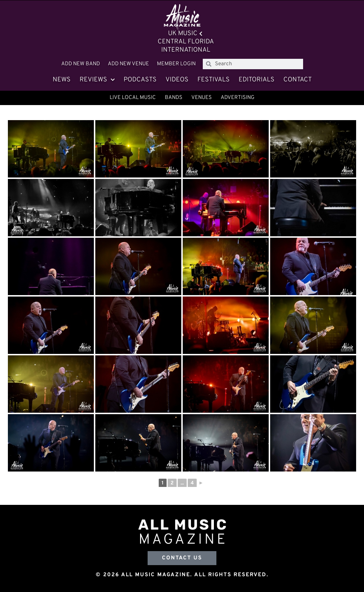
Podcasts (140, 80)
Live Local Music (133, 98)
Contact (298, 80)
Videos (177, 80)
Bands (174, 98)
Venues (202, 98)
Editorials (257, 80)
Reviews (97, 80)
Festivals (214, 80)
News (62, 80)
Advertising (238, 98)
